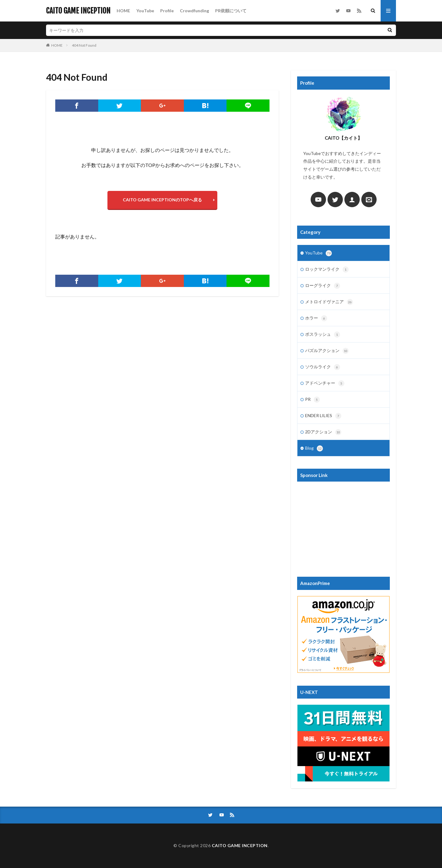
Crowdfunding (194, 11)
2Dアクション (323, 432)
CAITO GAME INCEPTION (78, 11)
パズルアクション (327, 351)
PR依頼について (231, 11)
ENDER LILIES (323, 416)
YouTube (145, 11)
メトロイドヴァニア (329, 302)
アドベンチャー (325, 383)
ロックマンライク (327, 269)
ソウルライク (323, 367)
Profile (167, 11)
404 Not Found (84, 45)
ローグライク (323, 286)
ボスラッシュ (323, 335)
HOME (123, 11)
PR (312, 400)
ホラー (316, 318)
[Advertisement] (343, 526)
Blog (314, 448)
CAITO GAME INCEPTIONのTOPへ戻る (162, 200)
